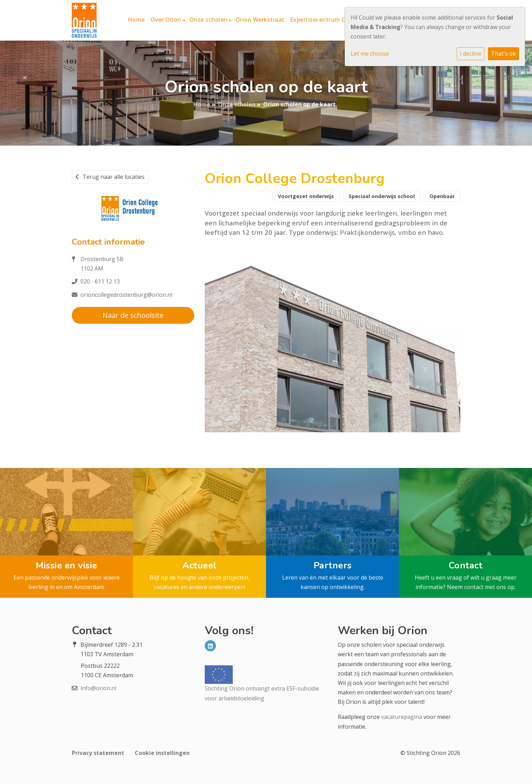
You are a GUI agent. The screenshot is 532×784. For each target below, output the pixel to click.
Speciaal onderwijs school (382, 196)
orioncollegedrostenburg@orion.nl (126, 295)
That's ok (503, 54)
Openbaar (442, 196)
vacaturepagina (402, 717)
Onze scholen (209, 20)
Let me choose (370, 54)
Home (136, 20)
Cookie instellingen (162, 753)
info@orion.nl (98, 688)
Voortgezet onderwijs (306, 196)
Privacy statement (98, 753)
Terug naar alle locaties (110, 177)
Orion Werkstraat (260, 20)
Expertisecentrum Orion (324, 20)
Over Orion (167, 20)
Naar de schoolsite (133, 315)
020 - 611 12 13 (100, 281)
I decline (471, 54)
